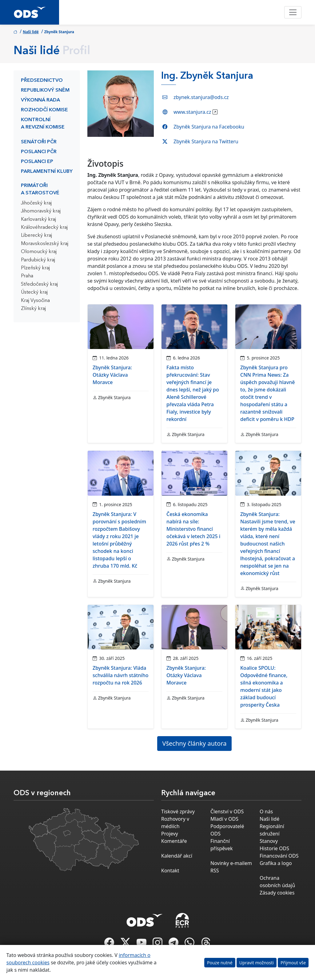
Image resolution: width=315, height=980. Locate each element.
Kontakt (170, 871)
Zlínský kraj (33, 309)
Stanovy (269, 841)
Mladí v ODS (224, 819)
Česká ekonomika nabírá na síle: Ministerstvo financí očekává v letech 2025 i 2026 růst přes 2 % (193, 529)
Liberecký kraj (36, 236)
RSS (215, 871)
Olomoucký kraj (39, 252)
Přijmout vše (293, 963)
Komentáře (174, 841)
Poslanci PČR (39, 152)
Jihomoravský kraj (41, 211)
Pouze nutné (220, 963)
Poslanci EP (37, 162)
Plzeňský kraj (35, 268)
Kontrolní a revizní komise (43, 124)
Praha (27, 276)
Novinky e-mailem (231, 863)
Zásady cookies (277, 893)
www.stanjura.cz (192, 112)
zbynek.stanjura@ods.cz (201, 97)
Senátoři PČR (39, 142)
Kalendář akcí (177, 856)
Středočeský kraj (39, 284)
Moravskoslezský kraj (45, 244)
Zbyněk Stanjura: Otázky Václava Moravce (112, 375)
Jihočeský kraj (36, 203)
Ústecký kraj (34, 292)
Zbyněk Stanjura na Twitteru (206, 141)
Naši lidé (31, 32)
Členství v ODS (227, 811)
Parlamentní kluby (47, 172)
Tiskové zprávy (178, 811)
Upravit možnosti (257, 963)
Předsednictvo (42, 81)
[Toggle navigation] (293, 12)
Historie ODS (274, 848)
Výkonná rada (40, 100)
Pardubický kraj (38, 260)
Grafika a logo (276, 863)
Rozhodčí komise (44, 110)
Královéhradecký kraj (44, 228)
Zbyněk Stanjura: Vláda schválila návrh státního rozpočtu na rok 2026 (120, 675)
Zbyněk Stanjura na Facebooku (209, 127)
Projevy (170, 834)
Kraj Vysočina (35, 301)
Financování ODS (279, 856)
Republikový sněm (45, 90)
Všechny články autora (195, 743)
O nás (266, 811)
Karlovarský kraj (38, 220)
